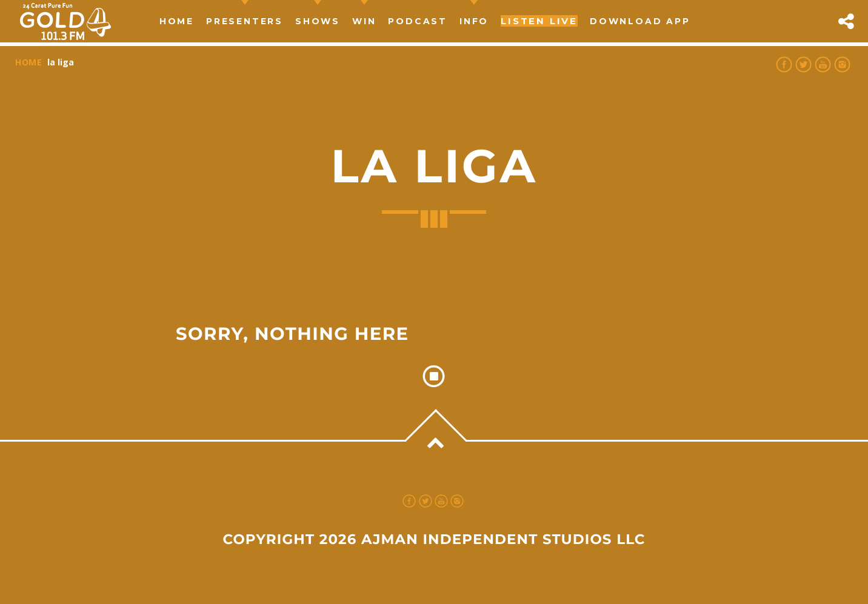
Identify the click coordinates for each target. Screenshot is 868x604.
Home (177, 21)
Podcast (418, 21)
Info (474, 21)
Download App (640, 21)
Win (364, 21)
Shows (318, 21)
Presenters (245, 21)
